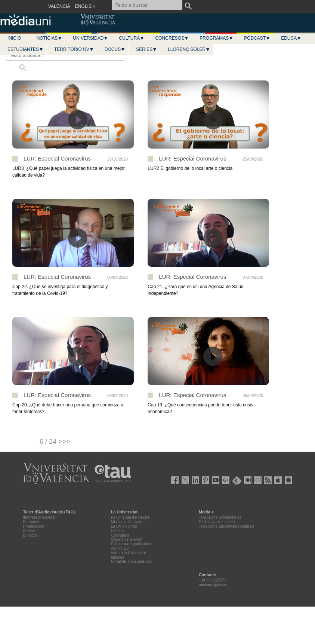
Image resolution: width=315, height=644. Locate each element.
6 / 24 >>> (55, 442)
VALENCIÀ (59, 6)
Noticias (50, 38)
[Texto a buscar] (65, 55)
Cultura (132, 38)
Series (146, 49)
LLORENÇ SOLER (189, 49)
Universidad (90, 38)
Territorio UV (74, 49)
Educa (291, 38)
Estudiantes (25, 49)
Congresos (172, 38)
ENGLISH (85, 6)
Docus (115, 49)
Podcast (257, 38)
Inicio (14, 38)
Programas (216, 38)
